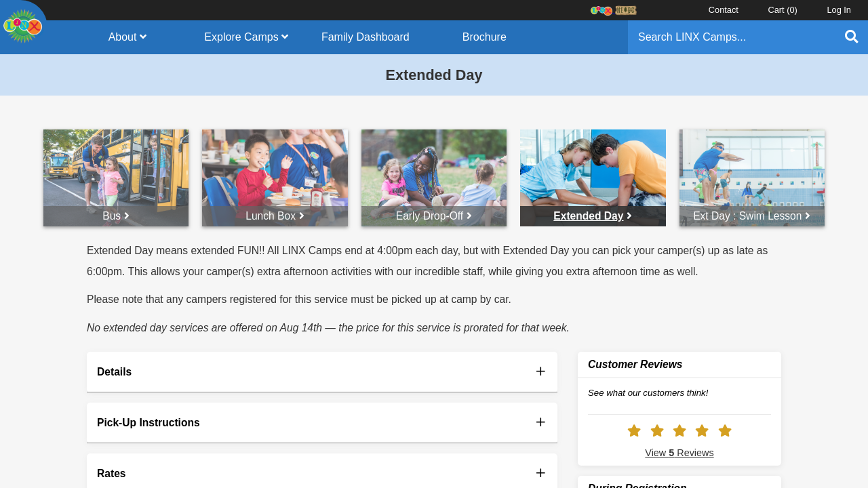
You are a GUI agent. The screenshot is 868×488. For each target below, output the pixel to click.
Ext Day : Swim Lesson (752, 216)
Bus (116, 216)
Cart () (782, 10)
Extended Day (593, 216)
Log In (839, 10)
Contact (724, 10)
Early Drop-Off (434, 216)
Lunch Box (275, 216)
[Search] (731, 37)
